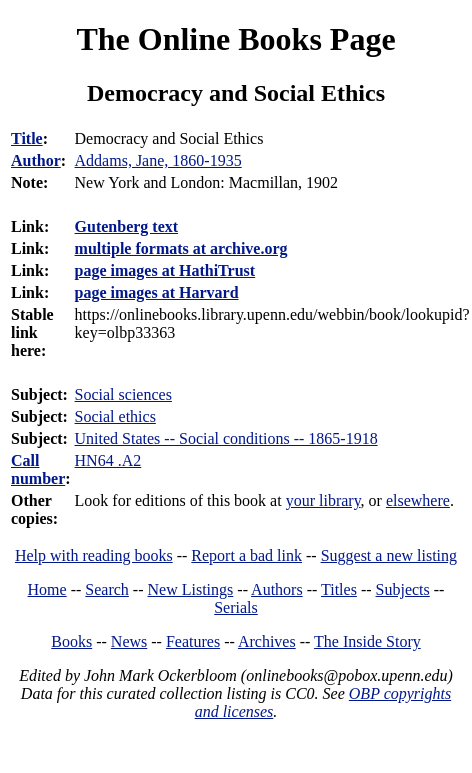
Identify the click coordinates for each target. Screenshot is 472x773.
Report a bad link (246, 555)
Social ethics (115, 416)
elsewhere (418, 500)
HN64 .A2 (108, 460)
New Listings (191, 589)
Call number (38, 469)
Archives (267, 641)
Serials (236, 607)
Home (47, 589)
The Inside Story (367, 641)
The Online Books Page (235, 39)
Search (107, 589)
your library (323, 500)
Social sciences (123, 394)
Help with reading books (94, 555)
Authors (277, 589)
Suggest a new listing (389, 555)
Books (71, 641)
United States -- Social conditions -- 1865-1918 (226, 438)
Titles (339, 589)
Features (193, 641)
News (129, 641)
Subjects (403, 589)
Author (36, 160)
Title (27, 138)
